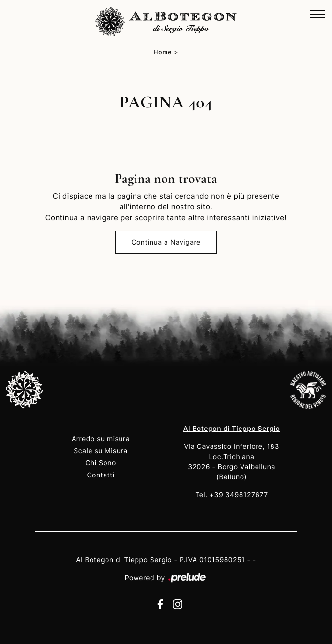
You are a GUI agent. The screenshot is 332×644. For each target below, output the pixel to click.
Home (163, 52)
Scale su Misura (100, 451)
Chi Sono (101, 463)
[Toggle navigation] (317, 15)
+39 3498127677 (239, 495)
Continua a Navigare (166, 242)
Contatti (100, 475)
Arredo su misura (101, 439)
